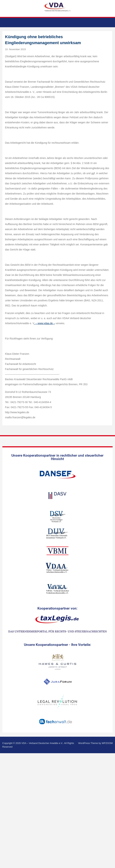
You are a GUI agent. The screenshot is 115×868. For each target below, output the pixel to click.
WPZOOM (107, 743)
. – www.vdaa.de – (45, 323)
